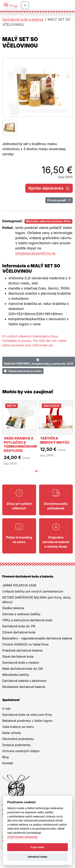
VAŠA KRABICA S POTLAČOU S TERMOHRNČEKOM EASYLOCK (20, 444)
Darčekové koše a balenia (23, 19)
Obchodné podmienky (18, 739)
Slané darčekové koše (18, 656)
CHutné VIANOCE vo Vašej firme (26, 644)
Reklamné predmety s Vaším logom (27, 721)
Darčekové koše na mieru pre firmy (27, 715)
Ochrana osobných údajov (21, 751)
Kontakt (8, 763)
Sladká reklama (13, 608)
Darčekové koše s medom (21, 663)
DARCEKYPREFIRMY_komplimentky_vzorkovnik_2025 (39, 362)
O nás (6, 709)
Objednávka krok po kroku (23, 371)
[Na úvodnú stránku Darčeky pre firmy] (10, 5)
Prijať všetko (38, 847)
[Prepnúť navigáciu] (25, 5)
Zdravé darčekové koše (19, 632)
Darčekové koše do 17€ (19, 626)
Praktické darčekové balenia (22, 650)
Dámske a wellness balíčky (21, 614)
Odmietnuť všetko (37, 857)
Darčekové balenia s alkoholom (24, 681)
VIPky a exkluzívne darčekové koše (27, 620)
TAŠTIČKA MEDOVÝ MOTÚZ (55, 440)
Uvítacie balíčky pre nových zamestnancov (33, 591)
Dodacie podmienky (16, 745)
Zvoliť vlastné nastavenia (22, 837)
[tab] (36, 471)
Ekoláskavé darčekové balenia (24, 687)
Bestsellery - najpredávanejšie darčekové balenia (37, 638)
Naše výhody (12, 733)
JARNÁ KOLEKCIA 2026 (19, 585)
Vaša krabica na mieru (18, 727)
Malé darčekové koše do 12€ (23, 669)
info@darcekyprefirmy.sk (35, 253)
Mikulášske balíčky (16, 675)
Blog (5, 757)
